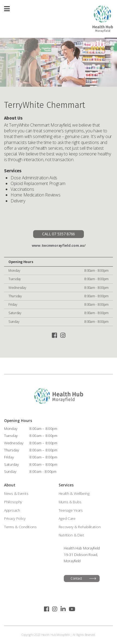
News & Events (16, 493)
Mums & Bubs (70, 502)
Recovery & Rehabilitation (80, 527)
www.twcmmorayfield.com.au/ (59, 245)
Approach (12, 510)
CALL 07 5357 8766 (58, 234)
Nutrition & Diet (71, 535)
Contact (76, 578)
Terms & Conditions (20, 527)
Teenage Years (71, 510)
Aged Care (67, 518)
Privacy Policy (15, 518)
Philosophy (13, 502)
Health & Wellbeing (74, 493)
